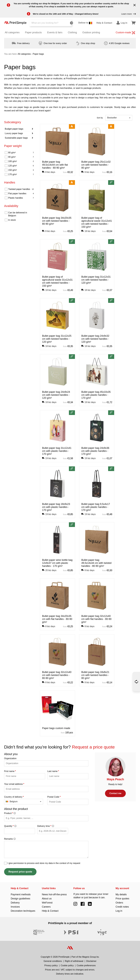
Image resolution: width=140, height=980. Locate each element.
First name (10, 771)
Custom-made (125, 33)
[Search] (50, 23)
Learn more (129, 14)
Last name (53, 771)
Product (10, 813)
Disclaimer (91, 961)
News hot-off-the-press (54, 894)
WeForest (47, 903)
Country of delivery (14, 797)
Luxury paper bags (14, 133)
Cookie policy (67, 965)
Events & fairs (55, 32)
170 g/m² (21, 174)
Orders (119, 903)
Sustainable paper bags (16, 138)
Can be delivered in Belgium (18, 214)
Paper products (33, 32)
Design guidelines (21, 899)
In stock (12, 220)
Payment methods (21, 894)
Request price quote (20, 872)
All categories (12, 32)
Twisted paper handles (21, 189)
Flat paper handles (21, 194)
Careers (46, 907)
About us (47, 899)
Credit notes (122, 907)
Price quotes (122, 899)
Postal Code (54, 797)
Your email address (14, 784)
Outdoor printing (91, 32)
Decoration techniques (23, 911)
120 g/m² (21, 166)
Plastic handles (21, 198)
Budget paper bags (14, 129)
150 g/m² (21, 170)
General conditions (53, 961)
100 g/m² (21, 161)
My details (121, 894)
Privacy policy (51, 965)
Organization (10, 758)
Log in (119, 911)
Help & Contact (20, 888)
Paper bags (38, 54)
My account (122, 888)
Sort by (100, 118)
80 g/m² (21, 153)
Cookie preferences (86, 965)
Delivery (15, 903)
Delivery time (46, 826)
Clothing (72, 32)
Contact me (115, 793)
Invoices (15, 907)
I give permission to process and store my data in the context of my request (44, 863)
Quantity (10, 826)
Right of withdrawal (74, 961)
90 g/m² (21, 157)
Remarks (10, 839)
